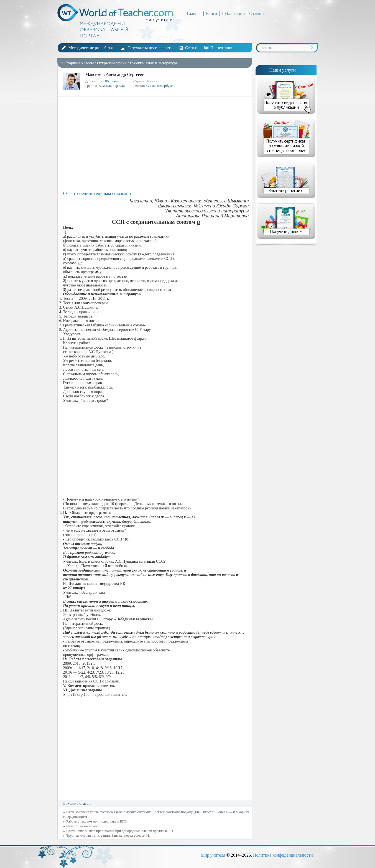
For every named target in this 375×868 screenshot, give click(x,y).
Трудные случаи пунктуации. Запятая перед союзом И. (108, 835)
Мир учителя (213, 855)
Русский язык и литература (154, 63)
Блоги (211, 13)
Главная (194, 13)
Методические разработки (92, 48)
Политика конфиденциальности (283, 855)
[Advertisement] (156, 144)
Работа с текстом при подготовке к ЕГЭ (96, 821)
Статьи (191, 48)
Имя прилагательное (82, 826)
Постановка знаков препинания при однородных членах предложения (120, 831)
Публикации (233, 13)
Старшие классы (79, 63)
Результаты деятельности (150, 48)
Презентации (222, 48)
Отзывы (257, 13)
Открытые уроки (112, 63)
